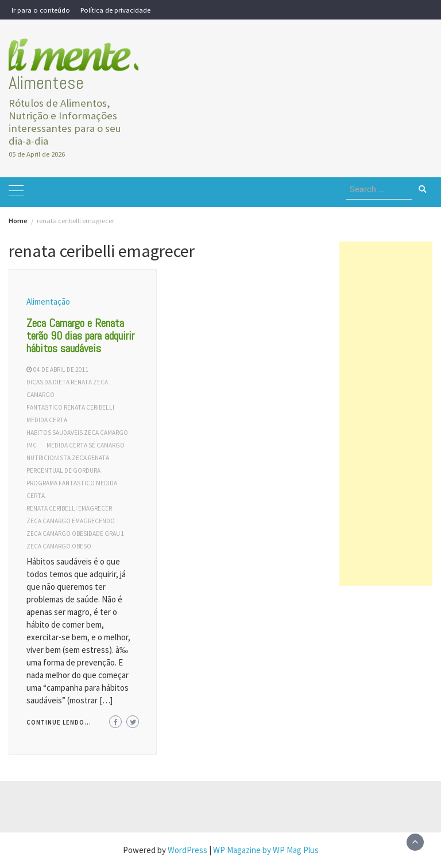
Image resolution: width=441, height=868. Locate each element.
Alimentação (48, 301)
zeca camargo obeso (59, 546)
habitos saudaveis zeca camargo (77, 433)
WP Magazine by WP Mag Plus (266, 850)
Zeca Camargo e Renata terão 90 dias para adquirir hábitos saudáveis (80, 336)
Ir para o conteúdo (41, 10)
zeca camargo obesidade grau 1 (76, 534)
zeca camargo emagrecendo (71, 521)
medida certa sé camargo (86, 445)
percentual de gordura (63, 470)
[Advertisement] (386, 414)
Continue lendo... (59, 722)
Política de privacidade (115, 10)
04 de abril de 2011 (61, 369)
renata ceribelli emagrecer (69, 508)
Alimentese (46, 83)
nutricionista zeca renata (68, 458)
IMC (32, 445)
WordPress (187, 850)
